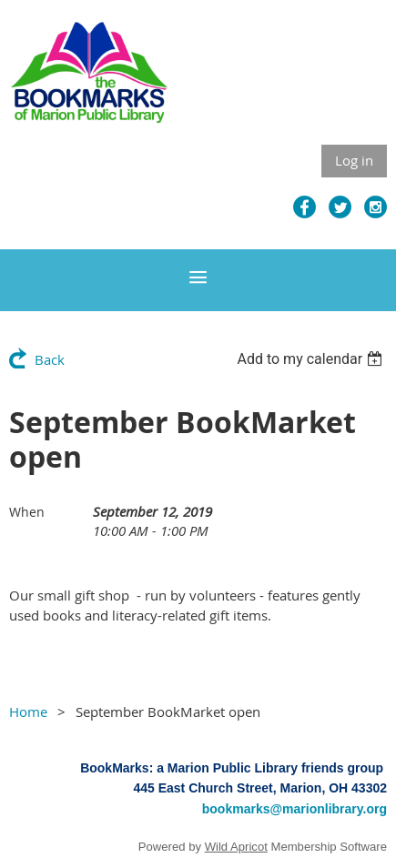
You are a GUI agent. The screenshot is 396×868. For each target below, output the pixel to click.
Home (28, 712)
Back (50, 359)
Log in (354, 160)
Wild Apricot (236, 847)
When (27, 512)
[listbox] (312, 359)
